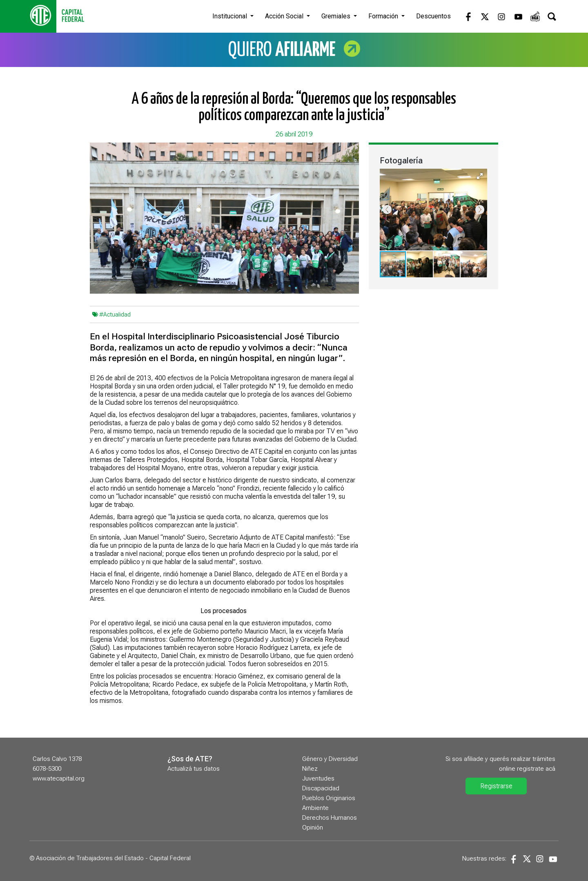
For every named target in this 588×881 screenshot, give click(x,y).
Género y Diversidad (330, 759)
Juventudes (318, 778)
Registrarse (496, 786)
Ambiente (315, 808)
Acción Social (285, 16)
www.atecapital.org (59, 778)
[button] (480, 176)
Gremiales (337, 16)
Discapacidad (321, 788)
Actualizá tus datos (194, 769)
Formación (384, 16)
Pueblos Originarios (329, 798)
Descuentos (433, 16)
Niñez (310, 769)
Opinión (313, 827)
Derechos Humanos (330, 818)
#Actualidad (115, 314)
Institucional (231, 16)
